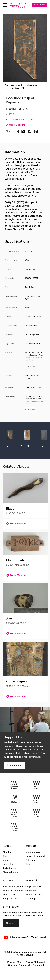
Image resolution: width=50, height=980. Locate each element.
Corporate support (35, 856)
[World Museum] (36, 785)
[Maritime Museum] (36, 799)
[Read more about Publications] (35, 403)
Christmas (31, 891)
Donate (29, 864)
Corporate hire (33, 887)
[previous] (11, 447)
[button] (10, 436)
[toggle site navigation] (5, 5)
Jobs (5, 856)
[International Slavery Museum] (14, 799)
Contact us (8, 864)
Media (6, 860)
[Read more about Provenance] (35, 360)
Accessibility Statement (31, 965)
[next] (39, 447)
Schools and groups (13, 887)
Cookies (12, 965)
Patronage (31, 860)
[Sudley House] (36, 813)
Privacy (11, 962)
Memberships (33, 852)
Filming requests (34, 895)
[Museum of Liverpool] (14, 785)
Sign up (11, 923)
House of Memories (13, 891)
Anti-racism (9, 895)
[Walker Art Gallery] (14, 813)
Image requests (11, 899)
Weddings (31, 899)
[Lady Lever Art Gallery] (14, 827)
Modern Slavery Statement (31, 962)
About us (7, 852)
